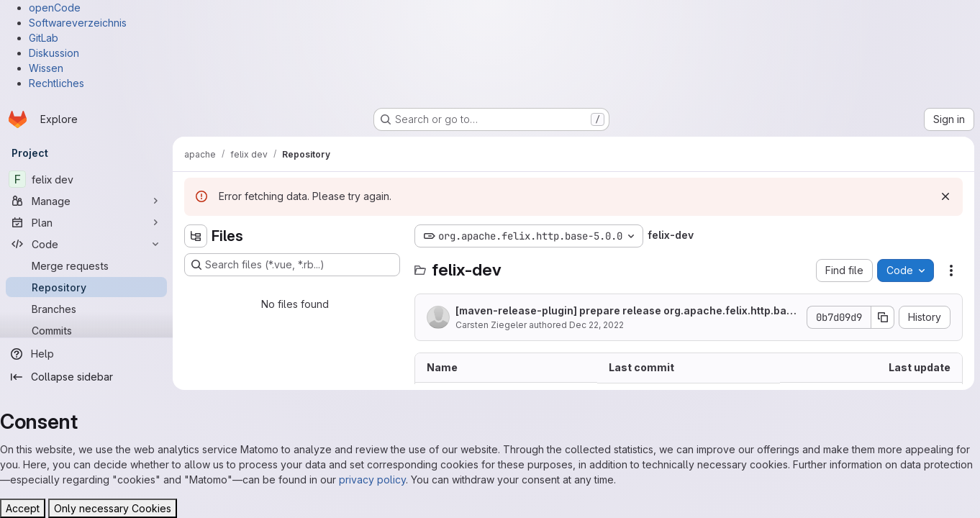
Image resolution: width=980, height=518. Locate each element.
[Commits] (86, 330)
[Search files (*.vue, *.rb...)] (292, 265)
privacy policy (372, 480)
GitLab (44, 38)
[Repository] (86, 287)
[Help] (86, 354)
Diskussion (54, 53)
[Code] (86, 244)
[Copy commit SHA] (883, 317)
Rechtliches (56, 83)
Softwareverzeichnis (78, 23)
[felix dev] (86, 179)
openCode (55, 8)
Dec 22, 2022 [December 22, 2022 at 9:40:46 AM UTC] (596, 325)
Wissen (46, 68)
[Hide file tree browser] (196, 236)
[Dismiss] (945, 196)
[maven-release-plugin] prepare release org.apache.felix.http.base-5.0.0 (627, 311)
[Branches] (86, 309)
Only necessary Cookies (113, 508)
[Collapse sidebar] (86, 377)
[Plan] (86, 222)
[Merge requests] (86, 265)
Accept (23, 508)
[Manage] (86, 201)
